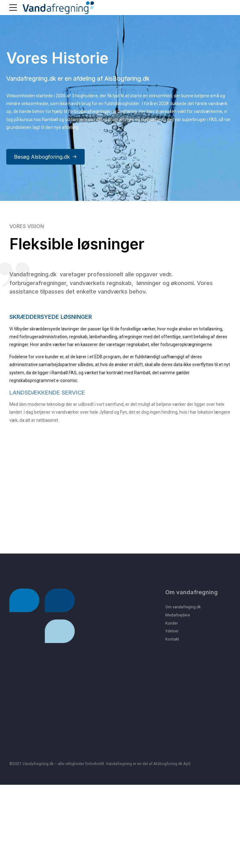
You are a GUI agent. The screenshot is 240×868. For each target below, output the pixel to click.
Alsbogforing (165, 847)
